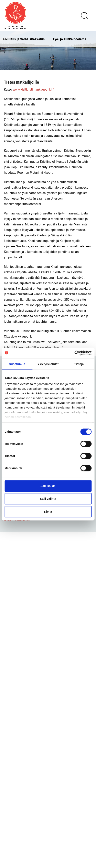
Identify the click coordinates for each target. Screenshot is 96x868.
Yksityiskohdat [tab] (48, 364)
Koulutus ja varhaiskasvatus (24, 39)
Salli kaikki (48, 486)
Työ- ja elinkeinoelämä (69, 39)
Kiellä (48, 512)
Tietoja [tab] (79, 364)
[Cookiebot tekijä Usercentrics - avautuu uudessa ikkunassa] (74, 353)
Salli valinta (48, 499)
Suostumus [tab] (17, 364)
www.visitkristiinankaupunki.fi (33, 89)
